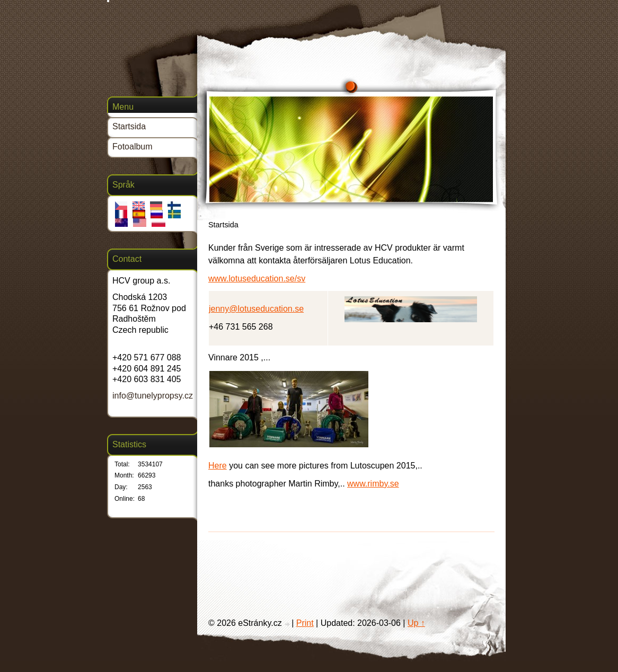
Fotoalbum (133, 147)
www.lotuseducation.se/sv (257, 278)
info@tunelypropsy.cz (153, 396)
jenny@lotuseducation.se (256, 309)
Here (218, 466)
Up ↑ (416, 623)
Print (305, 623)
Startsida (129, 126)
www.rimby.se (373, 484)
